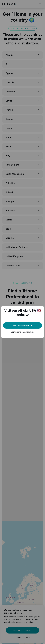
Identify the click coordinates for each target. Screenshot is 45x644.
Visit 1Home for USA (22, 325)
